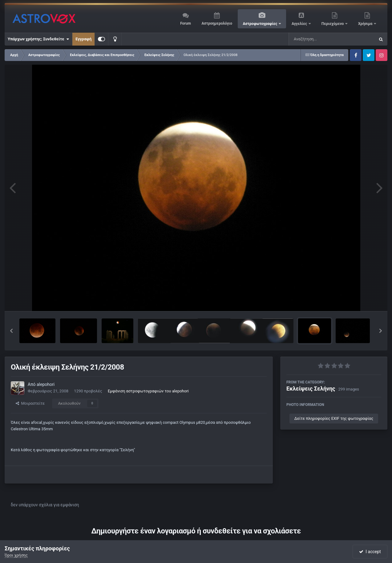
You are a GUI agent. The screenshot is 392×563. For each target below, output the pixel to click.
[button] (11, 331)
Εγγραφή (83, 39)
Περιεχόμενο (333, 24)
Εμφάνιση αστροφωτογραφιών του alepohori (148, 391)
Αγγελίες (300, 24)
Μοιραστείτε (30, 403)
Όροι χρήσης (16, 555)
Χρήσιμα (366, 24)
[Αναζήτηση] (319, 39)
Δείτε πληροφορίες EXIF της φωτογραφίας (334, 418)
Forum (186, 23)
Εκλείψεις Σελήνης (311, 389)
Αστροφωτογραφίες (261, 24)
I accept (370, 552)
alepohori (46, 384)
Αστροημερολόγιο (217, 23)
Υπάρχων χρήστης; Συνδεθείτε (38, 39)
